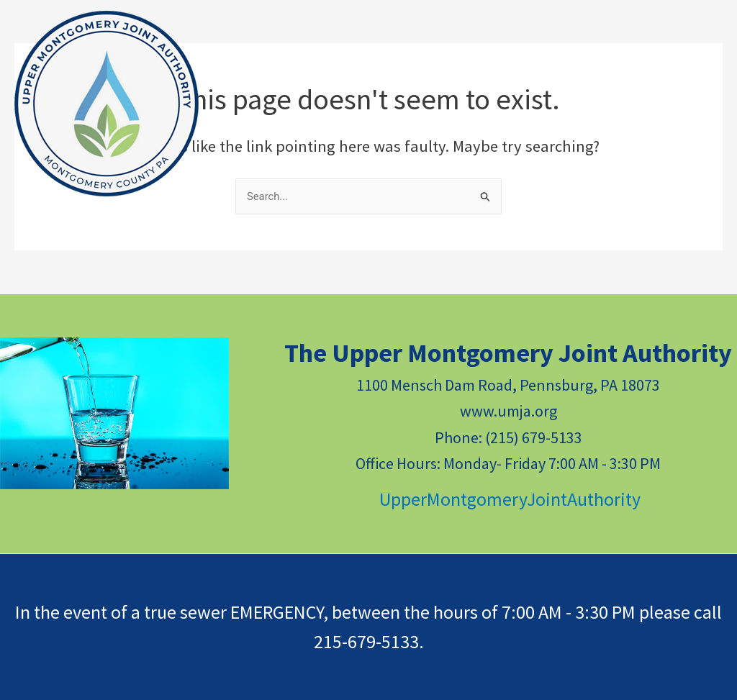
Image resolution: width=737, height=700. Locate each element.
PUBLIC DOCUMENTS (549, 75)
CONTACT (430, 74)
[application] (312, 75)
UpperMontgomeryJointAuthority (508, 499)
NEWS (362, 74)
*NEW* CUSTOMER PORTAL (313, 132)
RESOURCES (278, 75)
